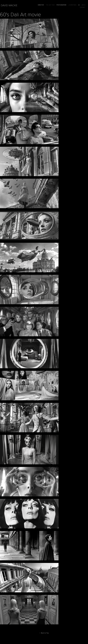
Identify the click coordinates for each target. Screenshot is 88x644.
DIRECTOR (41, 5)
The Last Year (50, 5)
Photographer (61, 5)
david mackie (9, 5)
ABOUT (84, 5)
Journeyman (72, 5)
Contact (82, 7)
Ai (79, 5)
